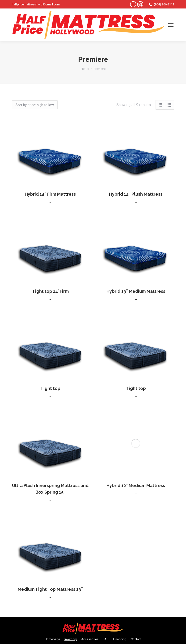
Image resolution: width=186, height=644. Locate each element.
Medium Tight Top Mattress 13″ (50, 589)
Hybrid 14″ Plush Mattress (136, 194)
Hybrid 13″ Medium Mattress (136, 291)
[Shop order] (35, 105)
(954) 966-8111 (161, 4)
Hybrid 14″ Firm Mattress (50, 194)
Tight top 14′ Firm (50, 291)
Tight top (50, 388)
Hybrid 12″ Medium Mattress (136, 419)
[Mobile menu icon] (171, 25)
